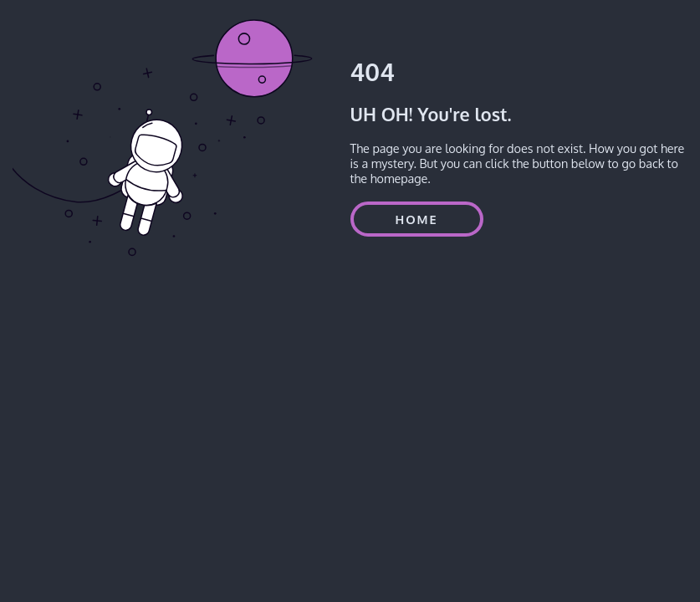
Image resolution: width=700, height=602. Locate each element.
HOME (417, 219)
